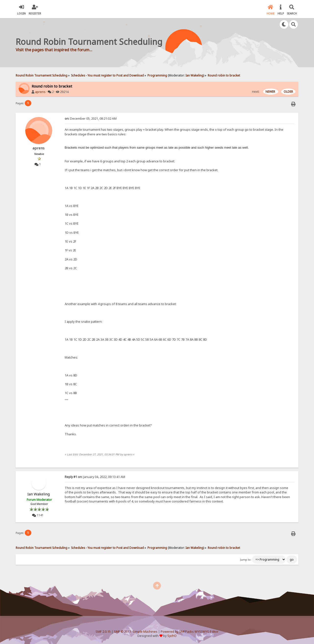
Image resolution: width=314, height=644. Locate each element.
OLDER (288, 92)
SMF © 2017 (122, 632)
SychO (172, 636)
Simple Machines (145, 632)
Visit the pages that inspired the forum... (54, 50)
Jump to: (246, 560)
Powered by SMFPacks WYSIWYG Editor (190, 632)
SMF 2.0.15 (103, 632)
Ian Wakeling (194, 75)
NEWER (271, 92)
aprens (40, 92)
